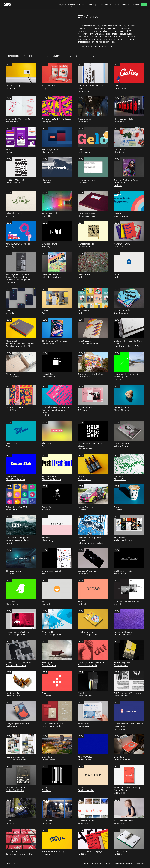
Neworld (46, 510)
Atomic (9, 446)
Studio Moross (49, 760)
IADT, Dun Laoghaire (51, 277)
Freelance (47, 790)
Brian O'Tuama (85, 246)
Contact (109, 864)
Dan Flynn (47, 696)
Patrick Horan (48, 344)
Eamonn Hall (12, 282)
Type (31, 56)
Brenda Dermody (122, 760)
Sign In (133, 7)
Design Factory (49, 665)
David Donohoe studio (16, 760)
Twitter (129, 864)
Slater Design (48, 540)
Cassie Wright (12, 377)
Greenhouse (120, 88)
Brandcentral (84, 91)
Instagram (119, 864)
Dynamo (46, 854)
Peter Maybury (121, 665)
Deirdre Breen (85, 479)
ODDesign (83, 410)
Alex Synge (119, 152)
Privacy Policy (12, 864)
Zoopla (9, 152)
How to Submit (117, 7)
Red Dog (118, 185)
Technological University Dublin (21, 854)
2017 (9, 65)
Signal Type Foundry (15, 479)
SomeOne (11, 88)
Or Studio (118, 246)
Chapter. (82, 510)
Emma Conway (85, 449)
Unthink (118, 379)
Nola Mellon (29, 346)
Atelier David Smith (123, 540)
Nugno (45, 88)
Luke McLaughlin (26, 344)
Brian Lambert (12, 346)
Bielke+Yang (12, 726)
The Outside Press (122, 635)
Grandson (47, 183)
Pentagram (47, 122)
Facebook (139, 864)
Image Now (47, 216)
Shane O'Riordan (122, 410)
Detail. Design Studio (16, 635)
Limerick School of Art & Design (129, 346)
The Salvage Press (86, 216)
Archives (69, 7)
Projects (59, 7)
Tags (77, 56)
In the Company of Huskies (91, 543)
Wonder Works (121, 216)
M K (44, 574)
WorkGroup (119, 793)
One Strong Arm (122, 313)
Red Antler (47, 604)
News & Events (102, 7)
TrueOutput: (12, 510)
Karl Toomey (12, 122)
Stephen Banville (14, 696)
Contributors (97, 864)
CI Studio (10, 313)
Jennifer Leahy (49, 377)
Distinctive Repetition (88, 344)
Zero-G (9, 543)
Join (141, 7)
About (86, 864)
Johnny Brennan (122, 446)
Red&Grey (83, 854)
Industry (56, 56)
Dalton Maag (84, 152)
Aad (80, 277)
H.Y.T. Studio (84, 377)
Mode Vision (48, 152)
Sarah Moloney (13, 183)
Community (88, 7)
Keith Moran (12, 344)
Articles (78, 7)
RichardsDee (120, 479)
